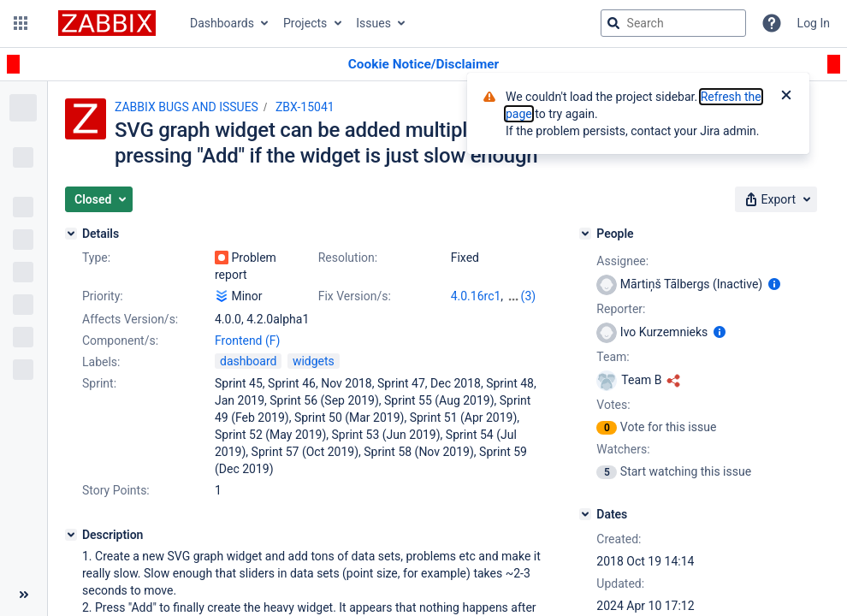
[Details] (71, 234)
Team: (613, 357)
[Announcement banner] (423, 65)
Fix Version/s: (355, 296)
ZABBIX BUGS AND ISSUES (187, 107)
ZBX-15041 (305, 107)
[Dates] (585, 514)
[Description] (71, 535)
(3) (529, 296)
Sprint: (99, 383)
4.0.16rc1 (476, 296)
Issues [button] (373, 23)
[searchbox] (673, 23)
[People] (585, 234)
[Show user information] (774, 284)
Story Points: (116, 490)
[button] (21, 23)
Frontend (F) (247, 341)
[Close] (786, 97)
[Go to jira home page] (107, 23)
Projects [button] (305, 23)
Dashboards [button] (222, 23)
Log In (814, 23)
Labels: (101, 362)
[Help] (772, 23)
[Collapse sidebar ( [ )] (24, 595)
